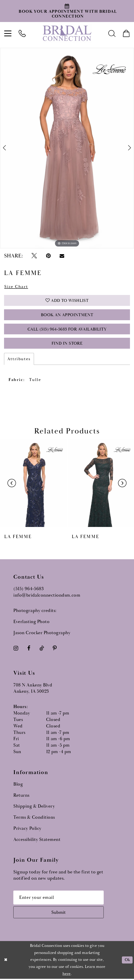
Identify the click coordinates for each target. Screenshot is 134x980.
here (66, 975)
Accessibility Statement (37, 840)
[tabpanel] (67, 148)
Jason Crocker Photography (42, 633)
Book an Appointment (67, 315)
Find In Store (67, 344)
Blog (18, 785)
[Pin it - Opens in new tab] (48, 256)
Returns (21, 796)
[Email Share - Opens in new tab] (62, 256)
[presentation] (33, 484)
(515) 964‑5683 (28, 590)
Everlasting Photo (31, 623)
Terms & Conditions (34, 818)
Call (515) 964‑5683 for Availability (67, 330)
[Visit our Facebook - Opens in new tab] (29, 649)
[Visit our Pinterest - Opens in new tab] (55, 649)
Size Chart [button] (16, 287)
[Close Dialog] (6, 961)
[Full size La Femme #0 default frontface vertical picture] (67, 148)
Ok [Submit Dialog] (127, 961)
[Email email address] (59, 898)
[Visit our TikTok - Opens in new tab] (41, 649)
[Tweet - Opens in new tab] (34, 256)
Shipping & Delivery (34, 807)
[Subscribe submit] (59, 913)
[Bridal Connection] (67, 33)
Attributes (19, 360)
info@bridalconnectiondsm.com (47, 596)
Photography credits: (35, 611)
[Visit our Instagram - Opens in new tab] (16, 649)
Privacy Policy (27, 829)
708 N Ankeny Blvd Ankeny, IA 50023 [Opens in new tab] (33, 689)
